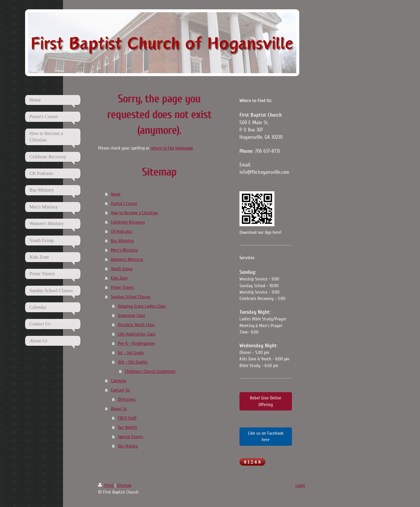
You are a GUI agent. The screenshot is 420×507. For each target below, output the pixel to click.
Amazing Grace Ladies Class (142, 306)
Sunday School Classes (131, 297)
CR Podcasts (121, 231)
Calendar (119, 381)
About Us (119, 409)
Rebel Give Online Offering (266, 401)
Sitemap (124, 485)
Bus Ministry (122, 241)
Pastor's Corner (124, 203)
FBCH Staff (127, 418)
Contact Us (120, 390)
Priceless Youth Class (136, 325)
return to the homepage (172, 148)
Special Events (131, 437)
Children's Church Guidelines (150, 371)
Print (106, 485)
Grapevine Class (132, 315)
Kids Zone (119, 278)
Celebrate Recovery (128, 222)
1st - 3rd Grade (131, 353)
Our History (128, 446)
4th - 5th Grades (133, 362)
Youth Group (122, 269)
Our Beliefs (127, 427)
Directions (127, 399)
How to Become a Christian (134, 213)
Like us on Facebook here (266, 436)
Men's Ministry (124, 250)
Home (116, 194)
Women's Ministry (127, 259)
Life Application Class (137, 334)
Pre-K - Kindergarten (136, 343)
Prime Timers (122, 287)
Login (300, 485)
